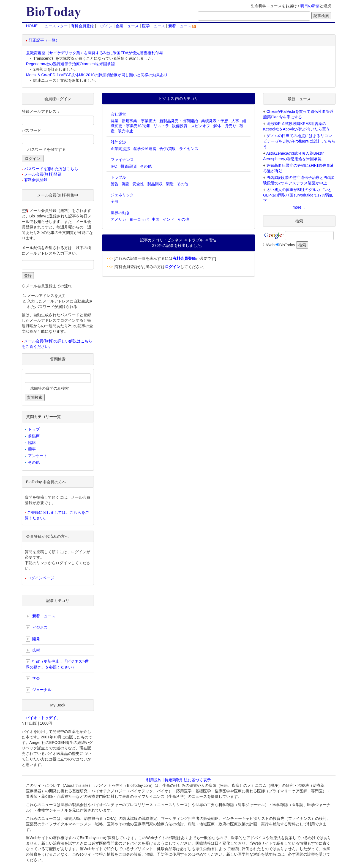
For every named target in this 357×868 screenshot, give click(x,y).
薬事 (32, 449)
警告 (115, 184)
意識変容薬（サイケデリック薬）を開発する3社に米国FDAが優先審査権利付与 (95, 53)
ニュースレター (54, 26)
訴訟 (126, 184)
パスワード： (33, 130)
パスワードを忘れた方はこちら (51, 169)
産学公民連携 (145, 149)
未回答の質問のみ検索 (50, 388)
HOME (32, 26)
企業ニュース (127, 26)
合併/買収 (168, 149)
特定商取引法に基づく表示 (188, 780)
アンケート (38, 456)
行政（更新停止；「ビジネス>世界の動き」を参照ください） (57, 664)
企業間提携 (120, 149)
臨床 (32, 443)
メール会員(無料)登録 (43, 174)
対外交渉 (118, 142)
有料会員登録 (82, 26)
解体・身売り (225, 126)
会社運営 (118, 114)
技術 (33, 650)
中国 (156, 219)
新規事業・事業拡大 (139, 121)
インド (168, 219)
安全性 (138, 184)
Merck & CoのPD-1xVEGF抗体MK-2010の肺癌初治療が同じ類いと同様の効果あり (97, 75)
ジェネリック (122, 195)
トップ (34, 429)
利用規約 (154, 780)
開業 (115, 121)
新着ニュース (182, 26)
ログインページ (41, 578)
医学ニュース (154, 26)
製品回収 (155, 184)
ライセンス (189, 149)
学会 (33, 679)
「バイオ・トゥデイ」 (41, 718)
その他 (146, 166)
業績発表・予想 (215, 121)
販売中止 (126, 131)
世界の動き (120, 213)
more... (299, 207)
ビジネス (37, 628)
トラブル (118, 177)
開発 (33, 639)
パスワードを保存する (47, 149)
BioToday (287, 245)
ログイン (105, 26)
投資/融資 (129, 166)
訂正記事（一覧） (44, 40)
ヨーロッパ (139, 219)
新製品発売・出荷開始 (179, 121)
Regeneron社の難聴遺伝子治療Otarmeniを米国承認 (71, 64)
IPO (114, 166)
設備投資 (180, 126)
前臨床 (34, 436)
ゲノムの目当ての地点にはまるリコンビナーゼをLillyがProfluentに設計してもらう (299, 141)
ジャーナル (39, 690)
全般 (115, 201)
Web (271, 245)
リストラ (161, 126)
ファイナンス (122, 160)
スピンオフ (200, 126)
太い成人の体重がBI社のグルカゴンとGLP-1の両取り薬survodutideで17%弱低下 (298, 195)
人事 (235, 121)
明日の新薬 (310, 6)
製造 (170, 184)
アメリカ (118, 219)
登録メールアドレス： (41, 111)
